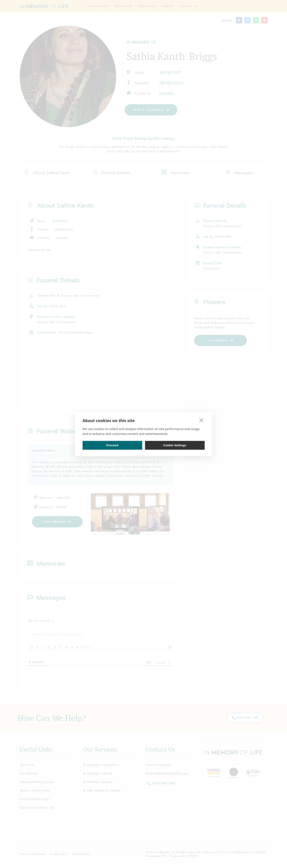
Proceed (112, 445)
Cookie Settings (175, 445)
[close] (201, 420)
